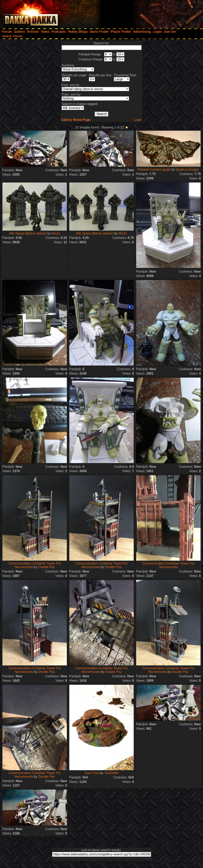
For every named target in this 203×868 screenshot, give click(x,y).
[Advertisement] (149, 13)
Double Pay (46, 567)
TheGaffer (111, 773)
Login (138, 120)
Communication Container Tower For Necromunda (168, 565)
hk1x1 (56, 233)
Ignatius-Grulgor (187, 170)
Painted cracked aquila (154, 170)
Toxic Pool (92, 773)
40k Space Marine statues (28, 233)
